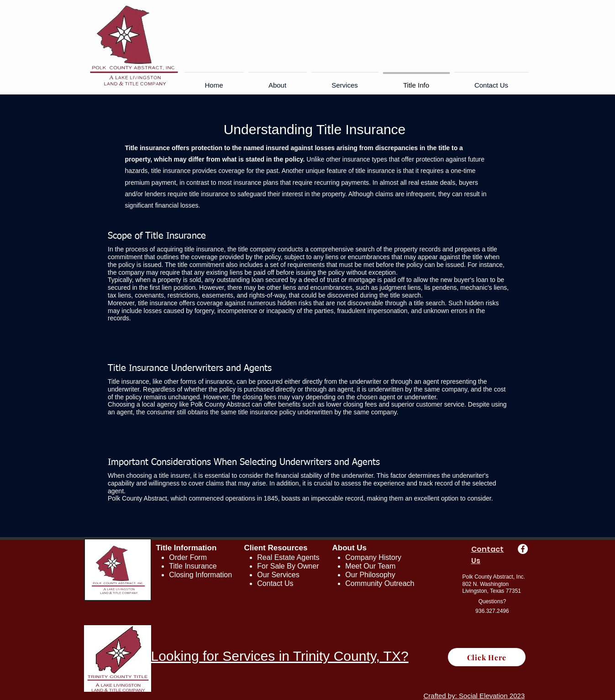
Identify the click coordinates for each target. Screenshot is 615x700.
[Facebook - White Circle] (523, 549)
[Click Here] (487, 657)
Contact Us (275, 583)
